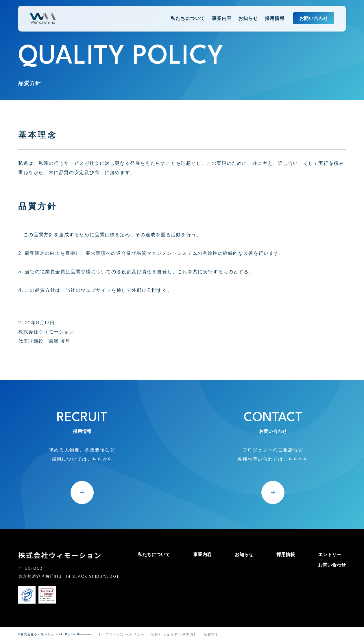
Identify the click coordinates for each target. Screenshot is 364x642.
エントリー (330, 554)
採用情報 (275, 18)
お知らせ (248, 18)
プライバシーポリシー (125, 634)
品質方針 (211, 634)
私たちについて (188, 18)
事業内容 (222, 18)
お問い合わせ (314, 18)
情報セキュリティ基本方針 (174, 634)
